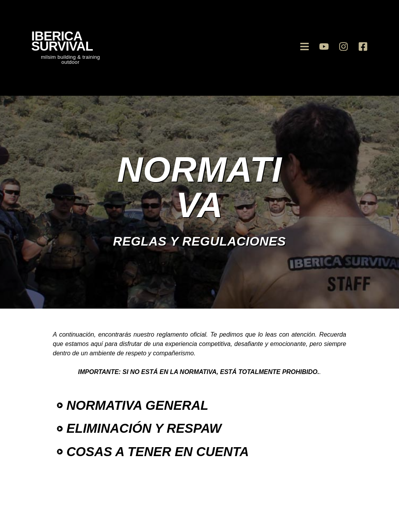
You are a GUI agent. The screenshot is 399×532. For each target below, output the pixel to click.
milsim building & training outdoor (71, 60)
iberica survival (62, 41)
